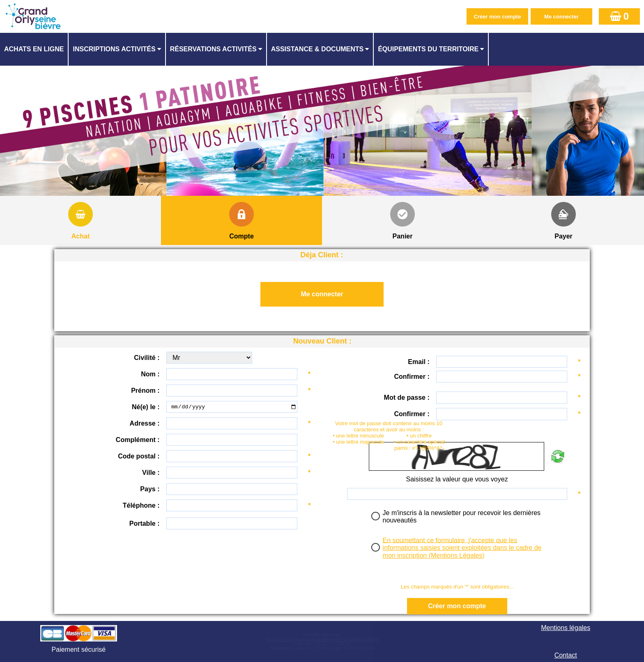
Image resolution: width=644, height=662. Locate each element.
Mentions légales (566, 628)
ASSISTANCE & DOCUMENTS (317, 49)
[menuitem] (34, 49)
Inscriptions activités (114, 49)
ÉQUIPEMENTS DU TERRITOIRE (428, 49)
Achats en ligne (34, 49)
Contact (566, 655)
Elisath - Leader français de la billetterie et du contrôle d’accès (322, 639)
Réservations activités (213, 49)
